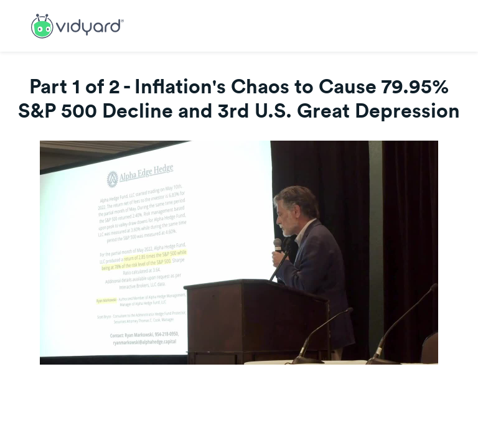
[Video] (239, 253)
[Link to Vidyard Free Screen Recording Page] (77, 25)
